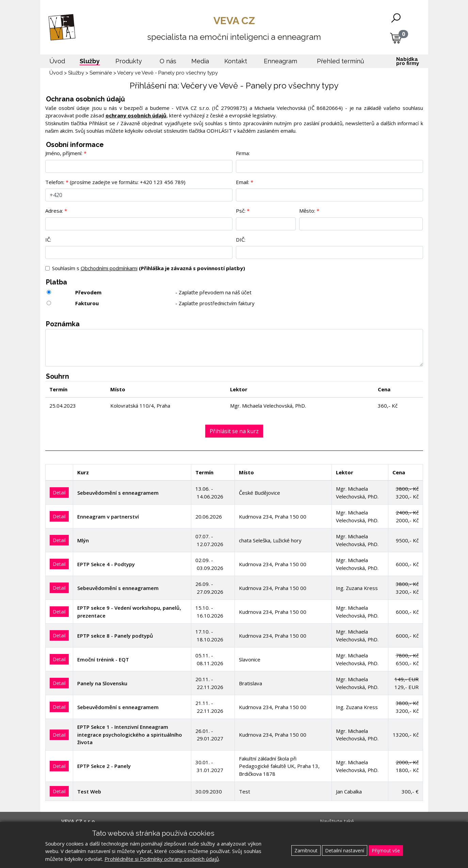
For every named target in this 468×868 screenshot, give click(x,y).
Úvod (56, 73)
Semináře (101, 73)
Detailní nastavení (345, 850)
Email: (243, 182)
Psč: (241, 211)
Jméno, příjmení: (64, 153)
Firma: (243, 153)
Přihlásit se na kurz (234, 431)
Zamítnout (306, 850)
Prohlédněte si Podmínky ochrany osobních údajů (162, 859)
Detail (59, 493)
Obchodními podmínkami (109, 268)
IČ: (48, 240)
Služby (76, 73)
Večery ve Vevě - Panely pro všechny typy (167, 73)
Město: (307, 211)
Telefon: (55, 182)
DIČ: (241, 240)
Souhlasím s (149, 268)
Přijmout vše (386, 850)
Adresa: (54, 211)
